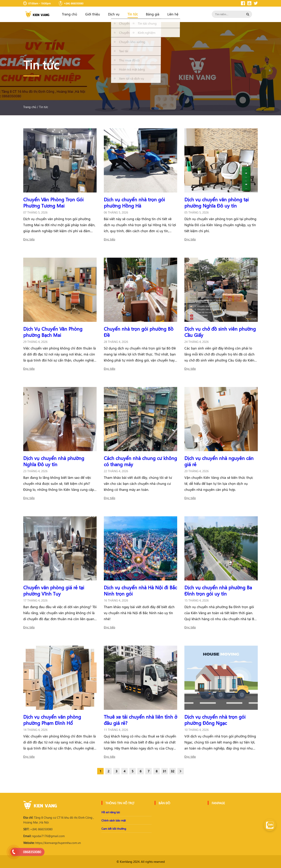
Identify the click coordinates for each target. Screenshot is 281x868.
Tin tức (133, 14)
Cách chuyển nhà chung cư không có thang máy (140, 461)
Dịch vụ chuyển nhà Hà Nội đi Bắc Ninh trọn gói (140, 590)
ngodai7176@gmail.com (44, 836)
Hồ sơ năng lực (111, 812)
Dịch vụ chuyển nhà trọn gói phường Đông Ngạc (215, 720)
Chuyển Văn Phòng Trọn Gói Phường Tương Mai (53, 202)
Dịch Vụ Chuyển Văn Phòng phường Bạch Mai (53, 332)
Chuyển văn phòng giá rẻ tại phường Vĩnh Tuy (54, 590)
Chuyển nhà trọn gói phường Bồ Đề (139, 332)
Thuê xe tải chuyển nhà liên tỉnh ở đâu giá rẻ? (140, 720)
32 (173, 771)
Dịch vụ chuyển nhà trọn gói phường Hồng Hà (134, 202)
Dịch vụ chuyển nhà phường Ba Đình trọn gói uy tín (218, 590)
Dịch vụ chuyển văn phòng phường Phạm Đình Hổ (52, 720)
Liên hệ (173, 14)
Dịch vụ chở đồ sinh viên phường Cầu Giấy (220, 332)
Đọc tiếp (29, 239)
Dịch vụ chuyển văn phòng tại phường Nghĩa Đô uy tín (217, 202)
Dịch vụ (114, 14)
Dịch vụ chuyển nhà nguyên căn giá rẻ (219, 461)
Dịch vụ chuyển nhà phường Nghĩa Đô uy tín (54, 461)
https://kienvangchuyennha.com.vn (52, 843)
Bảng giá (153, 14)
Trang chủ (70, 14)
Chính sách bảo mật (114, 820)
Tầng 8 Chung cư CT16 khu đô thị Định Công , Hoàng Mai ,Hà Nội (59, 820)
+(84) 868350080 (38, 829)
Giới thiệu (93, 14)
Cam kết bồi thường (114, 829)
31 (165, 771)
